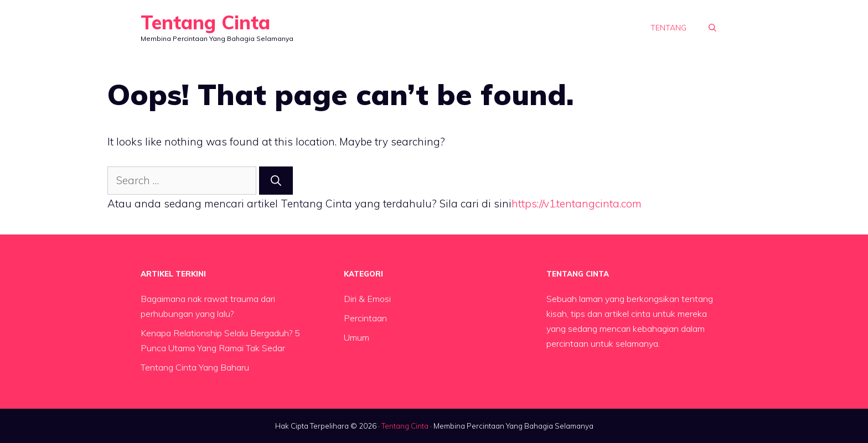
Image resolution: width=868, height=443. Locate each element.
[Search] (276, 181)
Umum (356, 337)
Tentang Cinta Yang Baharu (195, 367)
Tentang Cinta (205, 22)
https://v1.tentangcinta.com (577, 204)
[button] (712, 28)
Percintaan (365, 318)
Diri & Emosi (367, 299)
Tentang (668, 28)
